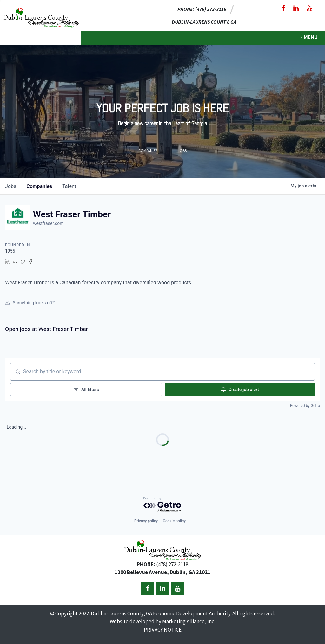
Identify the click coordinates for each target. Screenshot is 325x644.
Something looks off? (30, 303)
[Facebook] (284, 8)
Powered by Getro (305, 406)
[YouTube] (309, 8)
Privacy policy (146, 521)
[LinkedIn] (296, 8)
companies (39, 186)
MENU (309, 37)
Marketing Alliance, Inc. (189, 621)
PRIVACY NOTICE (163, 630)
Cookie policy (174, 521)
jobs (11, 186)
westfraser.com (48, 223)
